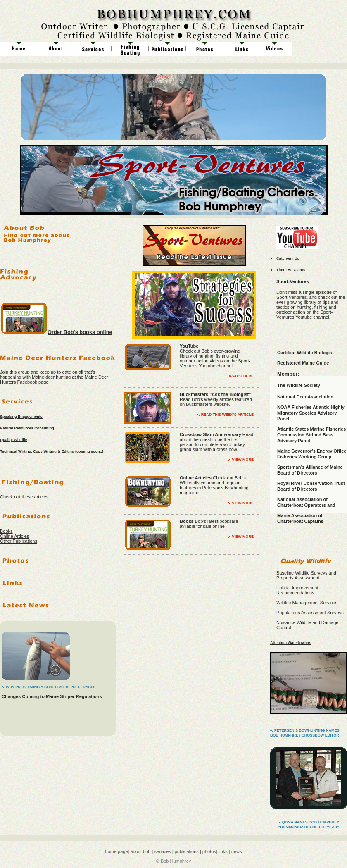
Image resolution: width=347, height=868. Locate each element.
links (223, 851)
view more (243, 460)
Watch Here (241, 376)
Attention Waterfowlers (291, 643)
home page (117, 851)
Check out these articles (24, 497)
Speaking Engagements (21, 417)
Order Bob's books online (80, 332)
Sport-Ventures (293, 281)
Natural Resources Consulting (27, 428)
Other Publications (19, 541)
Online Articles (14, 536)
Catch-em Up (288, 258)
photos (209, 851)
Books (6, 531)
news (237, 851)
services (162, 851)
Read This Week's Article (227, 415)
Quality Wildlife (14, 440)
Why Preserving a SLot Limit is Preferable (51, 687)
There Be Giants (291, 270)
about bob (140, 851)
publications (186, 851)
